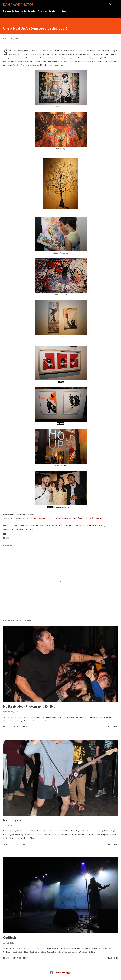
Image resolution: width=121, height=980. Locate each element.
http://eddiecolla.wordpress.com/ (88, 518)
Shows (64, 11)
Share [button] (6, 538)
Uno (32, 529)
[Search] (110, 5)
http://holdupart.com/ (62, 518)
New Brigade (12, 820)
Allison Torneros (19, 526)
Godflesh (10, 938)
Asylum (59, 526)
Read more (112, 727)
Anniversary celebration (42, 526)
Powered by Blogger (61, 973)
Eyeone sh (87, 526)
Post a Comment (20, 727)
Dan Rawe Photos (18, 5)
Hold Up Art (98, 526)
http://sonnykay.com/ (41, 518)
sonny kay (24, 529)
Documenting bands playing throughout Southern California (29, 11)
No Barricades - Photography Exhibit (29, 706)
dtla (66, 526)
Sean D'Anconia (11, 529)
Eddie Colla (75, 526)
